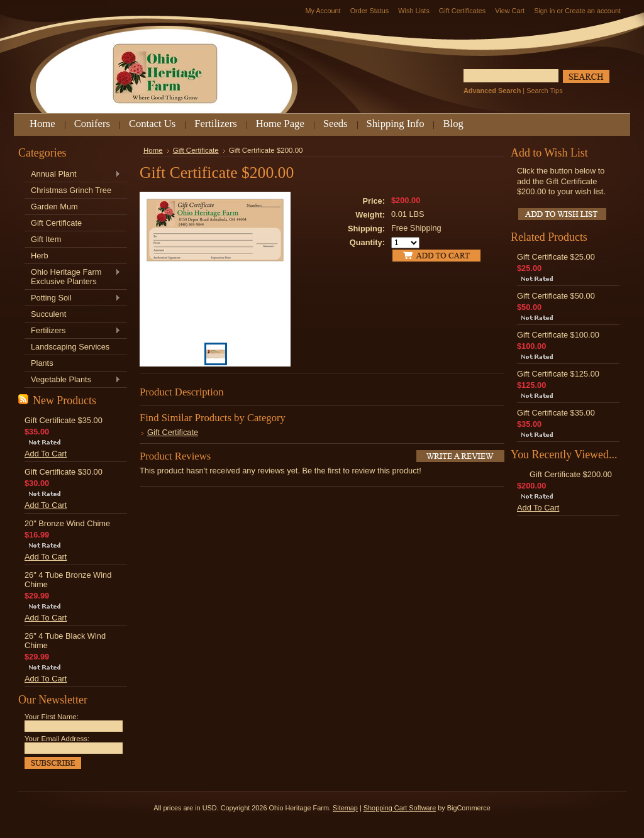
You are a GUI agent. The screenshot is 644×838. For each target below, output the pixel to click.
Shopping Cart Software (400, 808)
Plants (42, 363)
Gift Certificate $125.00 (558, 374)
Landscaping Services (70, 347)
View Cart (510, 11)
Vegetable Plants (73, 380)
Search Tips (544, 91)
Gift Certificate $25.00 (556, 257)
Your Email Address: (57, 739)
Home (153, 150)
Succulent (48, 314)
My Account (323, 11)
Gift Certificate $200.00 (571, 474)
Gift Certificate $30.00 (64, 472)
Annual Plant (73, 174)
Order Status (370, 11)
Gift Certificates (462, 11)
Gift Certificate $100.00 (558, 335)
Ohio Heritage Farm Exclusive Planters (73, 277)
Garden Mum (54, 207)
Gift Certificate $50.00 (556, 296)
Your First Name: (52, 717)
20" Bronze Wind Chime (67, 523)
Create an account (593, 11)
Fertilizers (73, 331)
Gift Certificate (56, 223)
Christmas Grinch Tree (71, 190)
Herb (40, 256)
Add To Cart (46, 454)
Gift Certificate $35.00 (64, 420)
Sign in (544, 11)
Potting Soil (73, 298)
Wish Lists (414, 11)
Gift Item (46, 239)
